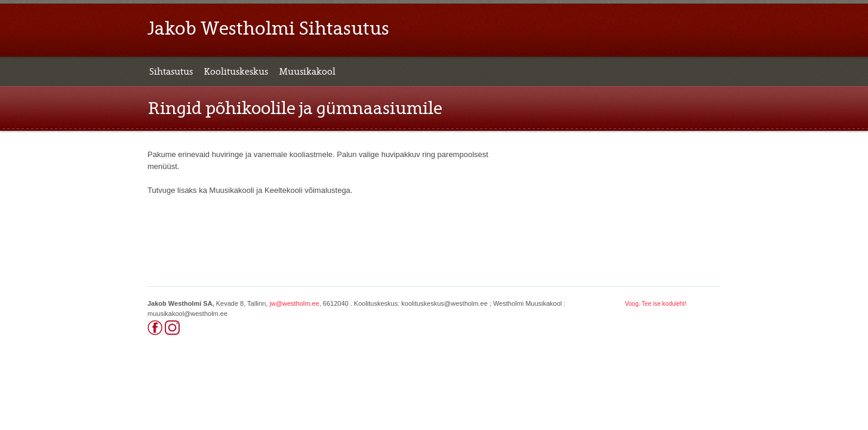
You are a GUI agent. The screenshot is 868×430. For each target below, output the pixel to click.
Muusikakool (307, 72)
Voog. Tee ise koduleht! (656, 304)
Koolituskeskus (236, 72)
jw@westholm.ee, (295, 303)
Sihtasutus (171, 72)
